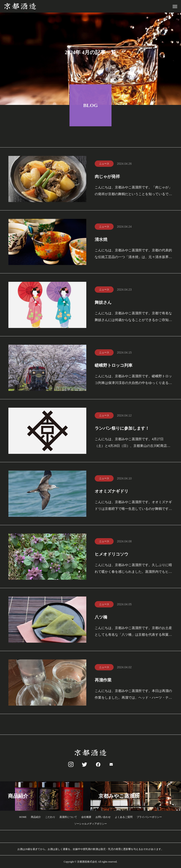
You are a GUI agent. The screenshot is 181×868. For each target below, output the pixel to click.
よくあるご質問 (124, 817)
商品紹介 (36, 817)
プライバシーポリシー (149, 817)
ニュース (104, 164)
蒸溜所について (68, 817)
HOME (23, 817)
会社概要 (86, 817)
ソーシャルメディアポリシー (90, 824)
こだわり (50, 817)
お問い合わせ (103, 817)
